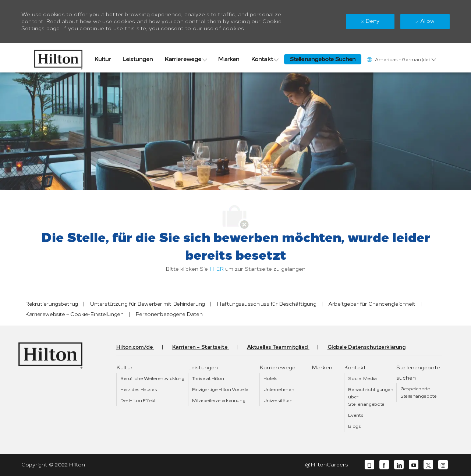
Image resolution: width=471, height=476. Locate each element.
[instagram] (443, 465)
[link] (58, 58)
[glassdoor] (369, 465)
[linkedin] (399, 465)
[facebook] (384, 465)
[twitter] (428, 465)
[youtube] (414, 465)
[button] (401, 59)
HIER (217, 269)
